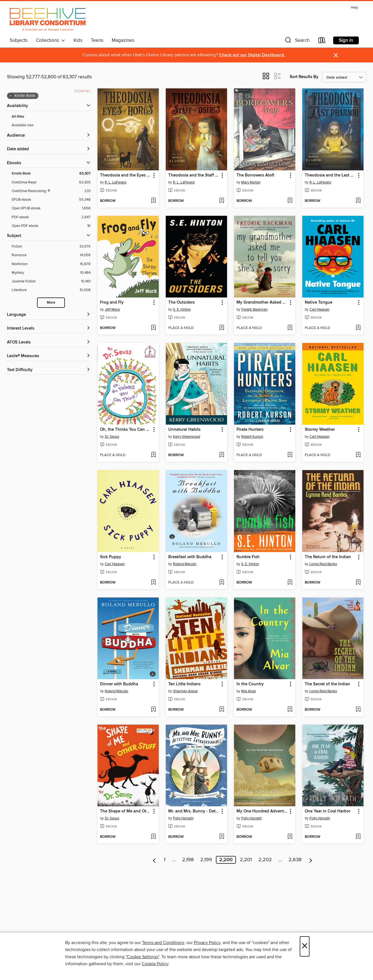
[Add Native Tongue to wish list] (358, 328)
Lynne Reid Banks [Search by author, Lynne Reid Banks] (323, 564)
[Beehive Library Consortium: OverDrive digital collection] (48, 19)
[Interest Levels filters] (49, 329)
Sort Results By (304, 77)
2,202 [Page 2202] (265, 860)
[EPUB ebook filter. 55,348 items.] (51, 200)
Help (354, 8)
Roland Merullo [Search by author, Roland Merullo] (185, 564)
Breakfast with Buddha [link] (190, 557)
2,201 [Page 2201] (246, 860)
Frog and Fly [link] (112, 303)
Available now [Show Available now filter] (23, 125)
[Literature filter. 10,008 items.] (51, 290)
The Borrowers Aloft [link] (255, 175)
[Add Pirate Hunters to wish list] (290, 455)
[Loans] (322, 41)
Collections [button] (51, 40)
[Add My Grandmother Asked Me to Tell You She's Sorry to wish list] (290, 328)
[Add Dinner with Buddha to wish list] (153, 710)
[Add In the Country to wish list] (290, 710)
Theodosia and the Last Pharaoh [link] (330, 175)
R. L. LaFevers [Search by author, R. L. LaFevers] (116, 182)
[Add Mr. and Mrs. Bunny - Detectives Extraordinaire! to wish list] (222, 837)
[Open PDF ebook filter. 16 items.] (51, 226)
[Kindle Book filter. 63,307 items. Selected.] (51, 174)
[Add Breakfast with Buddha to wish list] (222, 583)
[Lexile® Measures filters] (49, 356)
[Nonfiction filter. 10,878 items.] (51, 264)
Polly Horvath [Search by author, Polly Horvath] (183, 818)
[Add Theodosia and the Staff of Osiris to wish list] (222, 201)
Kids (78, 40)
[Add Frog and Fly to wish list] (153, 328)
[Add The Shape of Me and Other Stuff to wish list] (153, 837)
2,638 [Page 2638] (295, 860)
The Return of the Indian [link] (328, 557)
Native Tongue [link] (319, 303)
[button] (297, 41)
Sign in (346, 40)
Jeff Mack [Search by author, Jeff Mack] (112, 309)
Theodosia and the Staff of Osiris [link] (194, 175)
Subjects (19, 40)
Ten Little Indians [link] (184, 684)
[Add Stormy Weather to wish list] (358, 455)
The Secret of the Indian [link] (327, 684)
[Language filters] (49, 315)
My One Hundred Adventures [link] (262, 811)
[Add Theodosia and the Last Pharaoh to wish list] (358, 201)
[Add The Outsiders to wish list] (222, 328)
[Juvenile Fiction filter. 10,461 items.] (51, 281)
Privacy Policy (207, 943)
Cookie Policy (155, 964)
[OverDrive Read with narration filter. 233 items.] (51, 191)
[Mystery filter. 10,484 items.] (51, 273)
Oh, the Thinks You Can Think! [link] (125, 430)
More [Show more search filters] (51, 303)
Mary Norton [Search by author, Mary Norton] (251, 182)
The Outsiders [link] (181, 303)
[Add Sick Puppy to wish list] (153, 583)
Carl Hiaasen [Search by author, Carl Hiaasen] (320, 309)
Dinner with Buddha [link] (119, 684)
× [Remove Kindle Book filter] (11, 96)
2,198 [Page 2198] (188, 860)
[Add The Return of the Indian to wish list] (358, 583)
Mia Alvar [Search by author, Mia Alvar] (249, 691)
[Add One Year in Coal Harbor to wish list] (358, 837)
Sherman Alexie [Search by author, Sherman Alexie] (185, 691)
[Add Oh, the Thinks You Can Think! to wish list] (153, 455)
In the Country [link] (250, 684)
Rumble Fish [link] (248, 557)
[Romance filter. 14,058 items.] (51, 255)
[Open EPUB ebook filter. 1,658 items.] (51, 208)
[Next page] (311, 860)
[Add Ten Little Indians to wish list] (222, 710)
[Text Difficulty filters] (49, 370)
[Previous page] (154, 860)
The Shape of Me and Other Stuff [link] (125, 811)
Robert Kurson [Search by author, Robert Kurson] (252, 437)
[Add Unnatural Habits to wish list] (222, 455)
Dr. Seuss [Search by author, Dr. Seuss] (112, 437)
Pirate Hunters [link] (250, 430)
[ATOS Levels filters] (49, 343)
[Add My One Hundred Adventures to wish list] (290, 837)
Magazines (123, 40)
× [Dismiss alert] (336, 55)
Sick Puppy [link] (111, 557)
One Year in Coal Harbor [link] (328, 811)
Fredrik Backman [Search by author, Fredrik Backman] (254, 309)
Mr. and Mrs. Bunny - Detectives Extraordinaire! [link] (194, 811)
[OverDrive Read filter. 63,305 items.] (51, 182)
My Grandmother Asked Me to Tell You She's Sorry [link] (262, 303)
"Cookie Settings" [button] (142, 957)
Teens (97, 40)
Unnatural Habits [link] (184, 430)
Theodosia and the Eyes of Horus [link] (125, 175)
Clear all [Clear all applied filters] (82, 91)
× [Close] (305, 946)
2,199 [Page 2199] (206, 860)
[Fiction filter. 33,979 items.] (51, 247)
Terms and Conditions (163, 943)
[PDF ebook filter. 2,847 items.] (51, 217)
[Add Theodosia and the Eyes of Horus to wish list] (153, 201)
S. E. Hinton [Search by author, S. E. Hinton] (182, 309)
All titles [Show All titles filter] (18, 117)
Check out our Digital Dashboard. (252, 55)
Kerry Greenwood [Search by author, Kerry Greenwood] (186, 437)
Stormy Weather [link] (320, 430)
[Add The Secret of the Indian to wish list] (358, 710)
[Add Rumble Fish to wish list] (290, 583)
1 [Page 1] (165, 860)
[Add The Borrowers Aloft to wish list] (290, 201)
